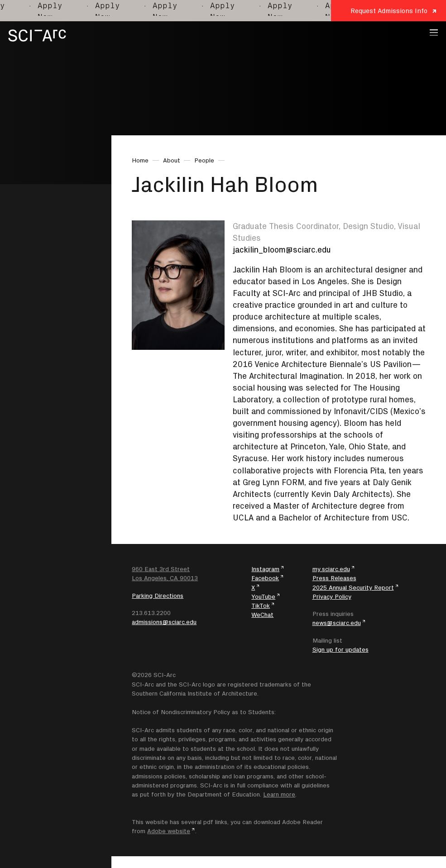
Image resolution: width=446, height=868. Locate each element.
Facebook (265, 578)
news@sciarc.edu (337, 623)
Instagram (265, 569)
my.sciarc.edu (331, 569)
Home (140, 160)
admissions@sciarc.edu (164, 622)
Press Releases (334, 578)
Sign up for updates (340, 649)
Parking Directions (158, 596)
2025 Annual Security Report (353, 587)
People (204, 160)
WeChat (262, 615)
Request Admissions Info (389, 11)
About (172, 160)
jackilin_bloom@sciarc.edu (282, 250)
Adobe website (169, 831)
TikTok (261, 606)
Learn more (279, 794)
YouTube (263, 596)
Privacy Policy (332, 596)
